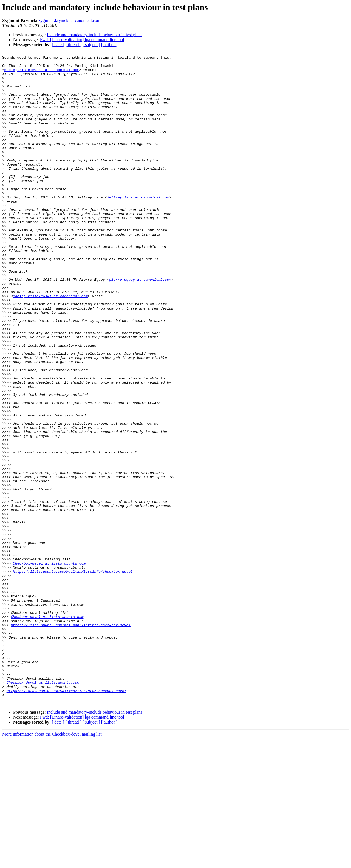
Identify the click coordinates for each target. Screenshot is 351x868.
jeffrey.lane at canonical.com (138, 226)
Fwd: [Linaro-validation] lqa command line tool (82, 40)
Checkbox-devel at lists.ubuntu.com (49, 665)
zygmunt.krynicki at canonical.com (69, 20)
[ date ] (58, 45)
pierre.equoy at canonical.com (140, 325)
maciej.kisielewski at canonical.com (42, 73)
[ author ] (109, 45)
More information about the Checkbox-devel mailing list (52, 863)
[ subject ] (91, 45)
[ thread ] (73, 45)
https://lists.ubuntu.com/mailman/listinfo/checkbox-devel (73, 675)
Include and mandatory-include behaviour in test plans (95, 35)
